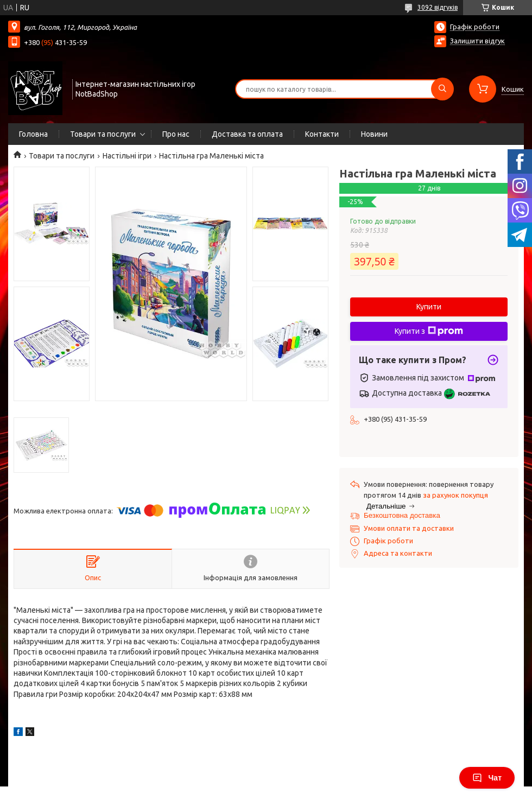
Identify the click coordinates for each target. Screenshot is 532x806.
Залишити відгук (477, 41)
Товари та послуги (103, 134)
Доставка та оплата (247, 134)
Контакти (322, 134)
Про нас (176, 134)
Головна (33, 134)
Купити (429, 307)
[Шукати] (442, 89)
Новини (374, 134)
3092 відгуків (438, 7)
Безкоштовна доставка (402, 515)
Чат (487, 778)
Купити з (429, 331)
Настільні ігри (127, 156)
